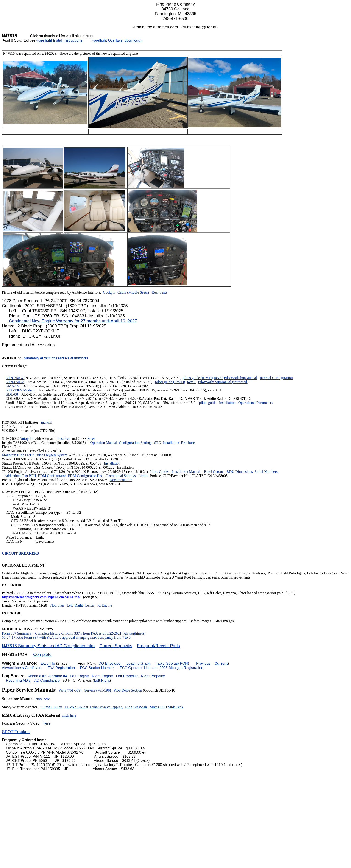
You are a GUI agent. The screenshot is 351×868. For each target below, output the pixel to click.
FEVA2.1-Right (77, 707)
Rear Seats (159, 292)
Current (221, 663)
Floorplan (57, 605)
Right (79, 605)
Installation (227, 403)
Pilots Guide (159, 472)
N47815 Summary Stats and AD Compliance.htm (48, 646)
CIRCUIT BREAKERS (20, 553)
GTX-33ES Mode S (20, 390)
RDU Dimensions (240, 472)
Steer (91, 438)
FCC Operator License (138, 668)
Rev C (218, 378)
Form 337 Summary (17, 633)
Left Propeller (127, 676)
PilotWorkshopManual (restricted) (223, 382)
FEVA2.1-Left (52, 707)
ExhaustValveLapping (107, 707)
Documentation (121, 480)
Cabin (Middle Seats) (133, 292)
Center (90, 605)
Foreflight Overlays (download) (117, 40)
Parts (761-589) (70, 690)
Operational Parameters (256, 403)
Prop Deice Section (128, 690)
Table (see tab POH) (172, 663)
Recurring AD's (18, 680)
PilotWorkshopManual (240, 378)
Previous (203, 663)
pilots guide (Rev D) (198, 378)
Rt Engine (105, 605)
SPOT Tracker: (16, 732)
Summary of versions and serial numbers (56, 358)
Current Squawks (116, 646)
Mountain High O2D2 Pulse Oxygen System (35, 455)
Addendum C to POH (20, 476)
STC (157, 443)
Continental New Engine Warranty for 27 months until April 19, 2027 (73, 321)
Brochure (187, 443)
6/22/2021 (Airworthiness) (126, 633)
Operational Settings (121, 476)
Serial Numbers (266, 472)
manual (46, 422)
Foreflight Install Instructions (60, 40)
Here (47, 723)
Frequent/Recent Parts (159, 646)
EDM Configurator (52, 476)
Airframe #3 (37, 676)
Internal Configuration (276, 378)
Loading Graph (139, 663)
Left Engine (79, 676)
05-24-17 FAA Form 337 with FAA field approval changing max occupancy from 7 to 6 (66, 637)
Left (70, 605)
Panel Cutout (213, 472)
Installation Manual (186, 472)
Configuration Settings (135, 443)
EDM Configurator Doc (85, 476)
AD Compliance (47, 680)
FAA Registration (61, 668)
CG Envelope (109, 663)
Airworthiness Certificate (22, 668)
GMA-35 (12, 386)
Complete (42, 654)
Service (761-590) (98, 690)
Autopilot (26, 438)
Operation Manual (104, 443)
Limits (143, 476)
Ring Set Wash (136, 707)
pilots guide (208, 403)
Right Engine (103, 676)
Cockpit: (110, 292)
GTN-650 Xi (15, 382)
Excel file (48, 663)
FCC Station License (97, 668)
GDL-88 (12, 394)
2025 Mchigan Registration (181, 668)
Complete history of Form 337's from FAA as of (71, 633)
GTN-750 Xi (15, 378)
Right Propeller (153, 676)
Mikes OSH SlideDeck (166, 707)
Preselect (63, 438)
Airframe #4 (58, 676)
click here (43, 699)
